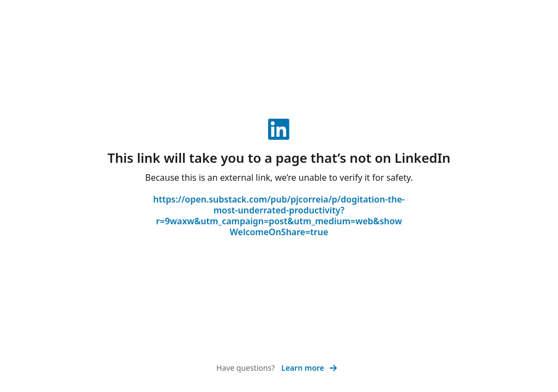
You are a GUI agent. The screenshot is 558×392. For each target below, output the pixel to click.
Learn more (309, 368)
